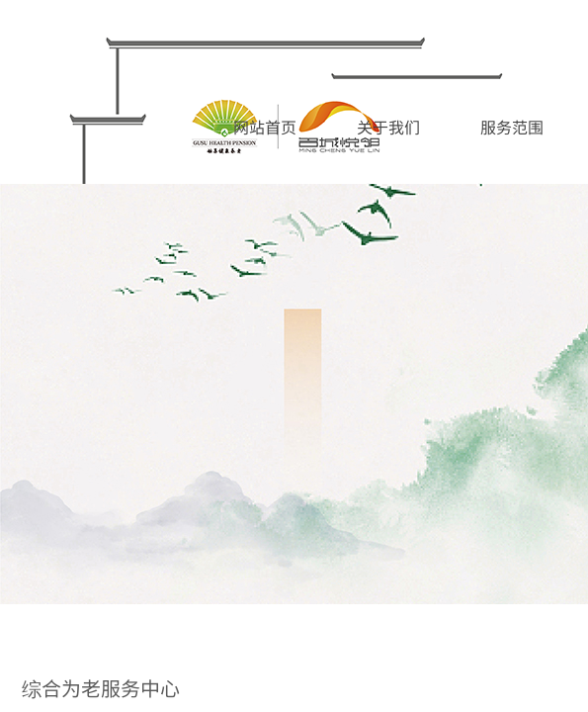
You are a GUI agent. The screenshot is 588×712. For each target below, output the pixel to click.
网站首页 (265, 127)
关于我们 (388, 127)
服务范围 (512, 127)
